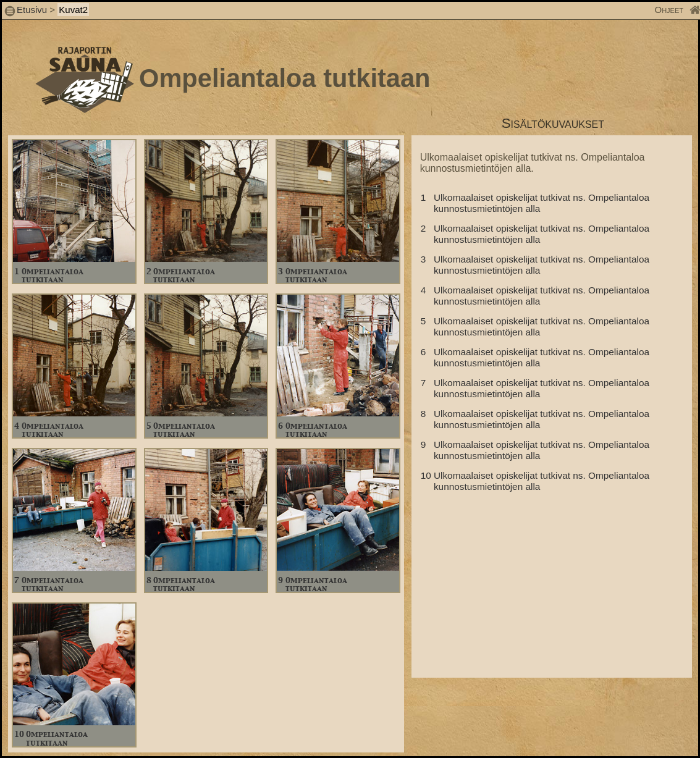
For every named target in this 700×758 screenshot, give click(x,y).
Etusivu (33, 10)
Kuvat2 (73, 10)
